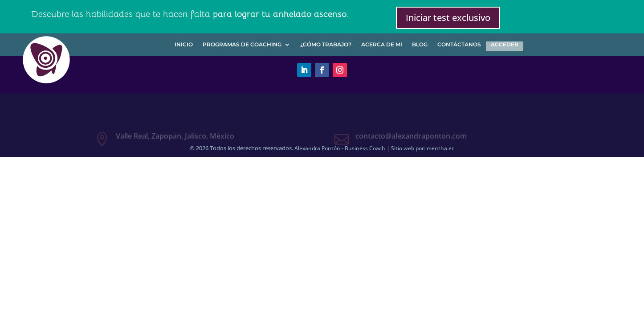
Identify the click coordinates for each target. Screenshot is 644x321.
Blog (420, 45)
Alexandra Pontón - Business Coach (340, 148)
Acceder (505, 45)
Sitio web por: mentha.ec (423, 148)
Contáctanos (459, 45)
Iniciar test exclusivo (448, 18)
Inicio (184, 45)
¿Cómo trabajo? (326, 45)
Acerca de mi (382, 45)
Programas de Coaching (242, 45)
